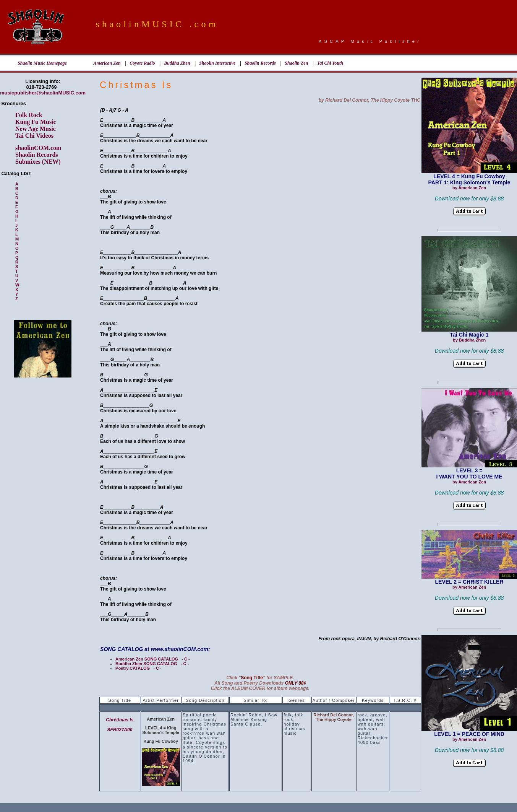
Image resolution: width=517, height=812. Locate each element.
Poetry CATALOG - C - (139, 668)
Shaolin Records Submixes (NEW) (38, 158)
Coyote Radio (142, 63)
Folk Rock (29, 115)
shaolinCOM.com (38, 148)
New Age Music (36, 129)
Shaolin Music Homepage (42, 63)
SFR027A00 (120, 730)
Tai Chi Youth (330, 63)
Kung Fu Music (36, 122)
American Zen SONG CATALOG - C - (153, 659)
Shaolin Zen (296, 63)
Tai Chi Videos (34, 136)
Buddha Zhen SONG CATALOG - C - (152, 664)
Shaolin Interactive (217, 63)
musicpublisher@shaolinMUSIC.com (43, 93)
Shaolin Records (260, 63)
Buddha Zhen (177, 63)
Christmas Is (120, 720)
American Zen (107, 63)
